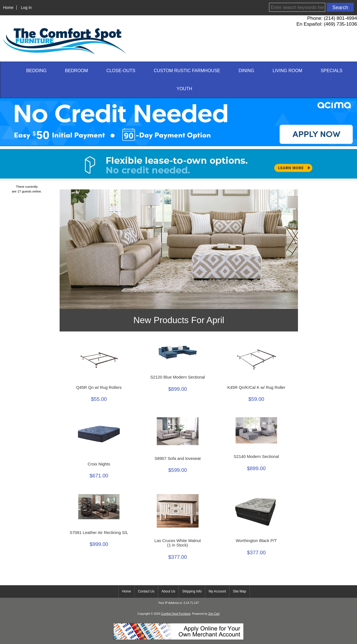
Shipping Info (192, 591)
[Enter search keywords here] (297, 7)
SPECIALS (331, 71)
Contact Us (146, 591)
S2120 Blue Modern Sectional (178, 377)
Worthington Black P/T (256, 541)
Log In (26, 8)
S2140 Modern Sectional (256, 457)
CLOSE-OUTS (121, 71)
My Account (217, 591)
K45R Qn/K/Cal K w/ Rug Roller (256, 387)
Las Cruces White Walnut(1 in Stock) (178, 543)
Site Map (239, 591)
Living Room (288, 71)
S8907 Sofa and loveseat (178, 458)
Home (8, 8)
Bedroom (76, 71)
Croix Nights (99, 464)
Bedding (36, 71)
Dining (246, 71)
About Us (168, 591)
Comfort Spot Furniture (176, 614)
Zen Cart (214, 614)
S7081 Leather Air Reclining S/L (99, 533)
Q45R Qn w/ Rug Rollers (99, 387)
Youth (184, 89)
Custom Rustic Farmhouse (187, 71)
